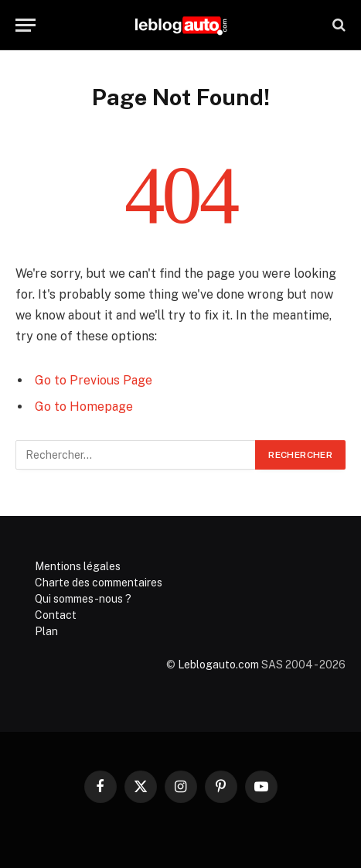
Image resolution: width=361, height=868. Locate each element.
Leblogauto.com (218, 665)
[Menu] (26, 25)
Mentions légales (78, 566)
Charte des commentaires (99, 583)
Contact (56, 615)
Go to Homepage (84, 407)
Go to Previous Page (94, 380)
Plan (46, 631)
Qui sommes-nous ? (83, 599)
